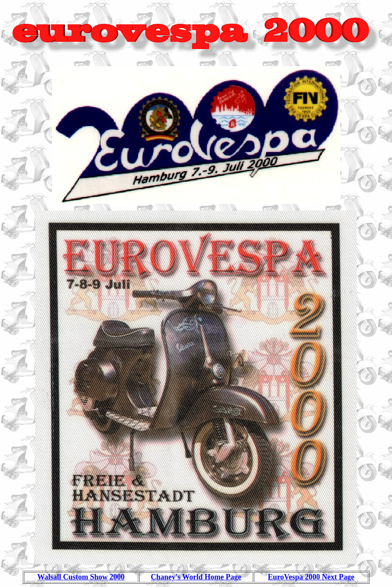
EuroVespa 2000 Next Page (311, 577)
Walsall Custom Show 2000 (81, 577)
